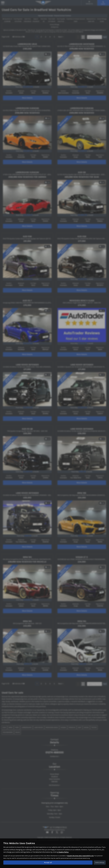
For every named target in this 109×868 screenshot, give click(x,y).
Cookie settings (100, 862)
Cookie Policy (64, 852)
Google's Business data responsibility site (80, 856)
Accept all (48, 862)
